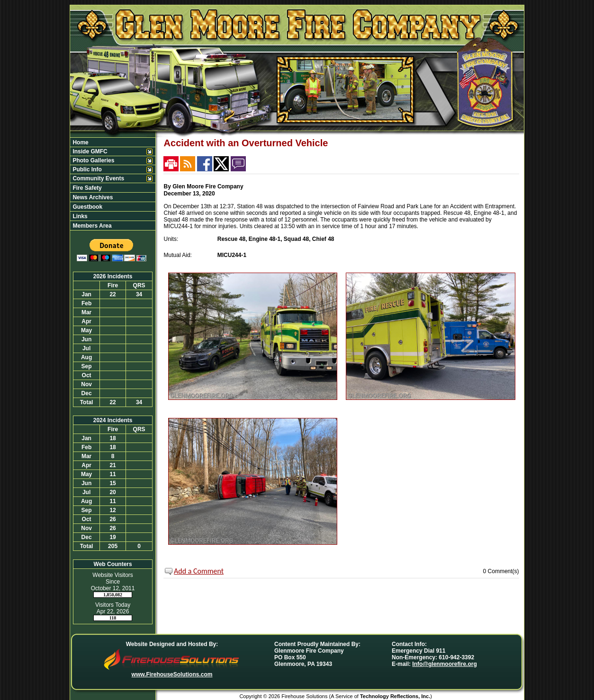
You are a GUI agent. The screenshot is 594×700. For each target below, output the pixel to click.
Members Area (91, 226)
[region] (113, 184)
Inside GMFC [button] (89, 151)
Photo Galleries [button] (93, 160)
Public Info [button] (86, 169)
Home (80, 142)
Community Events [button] (98, 178)
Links (79, 216)
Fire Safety (86, 188)
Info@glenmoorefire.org (444, 664)
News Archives (92, 197)
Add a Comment (199, 571)
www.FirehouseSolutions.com (172, 674)
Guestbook (87, 207)
